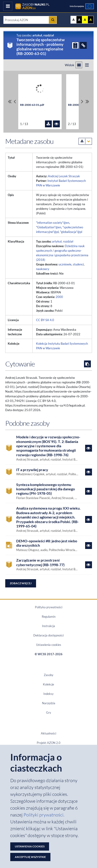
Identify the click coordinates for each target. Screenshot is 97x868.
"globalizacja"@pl (71, 232)
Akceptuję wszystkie (30, 857)
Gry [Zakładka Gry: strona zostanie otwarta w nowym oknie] (49, 712)
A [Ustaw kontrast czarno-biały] (79, 20)
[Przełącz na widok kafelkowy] (79, 65)
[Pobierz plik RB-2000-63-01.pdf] (48, 124)
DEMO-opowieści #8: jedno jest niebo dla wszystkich (47, 543)
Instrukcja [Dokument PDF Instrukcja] (48, 626)
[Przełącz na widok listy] (87, 65)
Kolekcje (48, 684)
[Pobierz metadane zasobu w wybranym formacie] (85, 141)
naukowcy (43, 269)
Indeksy (48, 694)
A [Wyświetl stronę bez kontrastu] (73, 20)
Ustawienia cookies (49, 645)
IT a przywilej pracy (32, 470)
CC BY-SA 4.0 (45, 320)
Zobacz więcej (21, 583)
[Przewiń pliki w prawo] (82, 102)
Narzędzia (49, 703)
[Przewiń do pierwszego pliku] (10, 102)
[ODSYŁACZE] (83, 45)
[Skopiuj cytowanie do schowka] (87, 364)
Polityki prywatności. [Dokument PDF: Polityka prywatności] (44, 815)
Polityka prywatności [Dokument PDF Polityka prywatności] (49, 607)
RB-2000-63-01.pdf (32, 105)
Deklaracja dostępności (48, 635)
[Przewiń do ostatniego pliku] (87, 102)
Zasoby (49, 675)
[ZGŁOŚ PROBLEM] (75, 45)
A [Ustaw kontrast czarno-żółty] (91, 20)
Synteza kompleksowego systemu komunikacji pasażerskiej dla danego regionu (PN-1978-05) (46, 489)
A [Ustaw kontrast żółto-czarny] (85, 20)
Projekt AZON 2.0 (49, 743)
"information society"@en (53, 223)
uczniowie (65, 264)
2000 (59, 297)
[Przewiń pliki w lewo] (15, 102)
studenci (78, 264)
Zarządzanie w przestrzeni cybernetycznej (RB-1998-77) (40, 562)
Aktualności (48, 733)
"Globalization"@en (49, 227)
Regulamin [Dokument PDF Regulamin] (49, 617)
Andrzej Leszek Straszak (64, 176)
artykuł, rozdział (63, 241)
